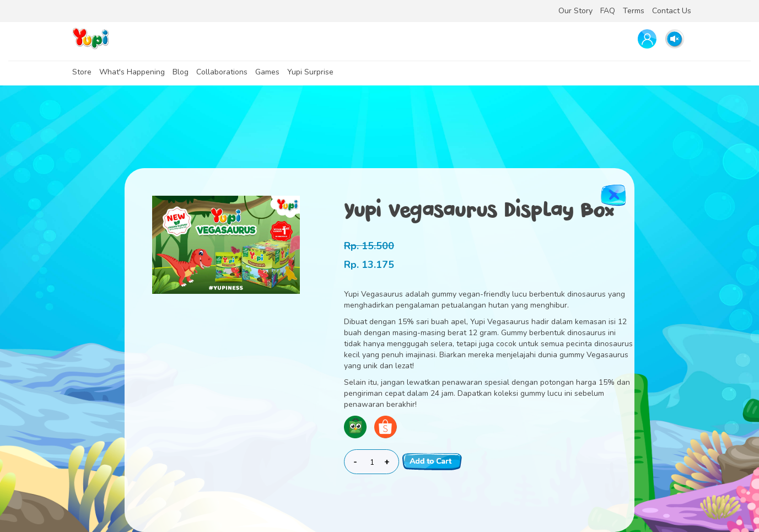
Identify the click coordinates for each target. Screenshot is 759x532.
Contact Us (672, 11)
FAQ (608, 11)
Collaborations (222, 72)
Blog (181, 72)
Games (267, 72)
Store (82, 72)
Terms (634, 11)
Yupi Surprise (310, 72)
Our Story (575, 11)
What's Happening (132, 72)
